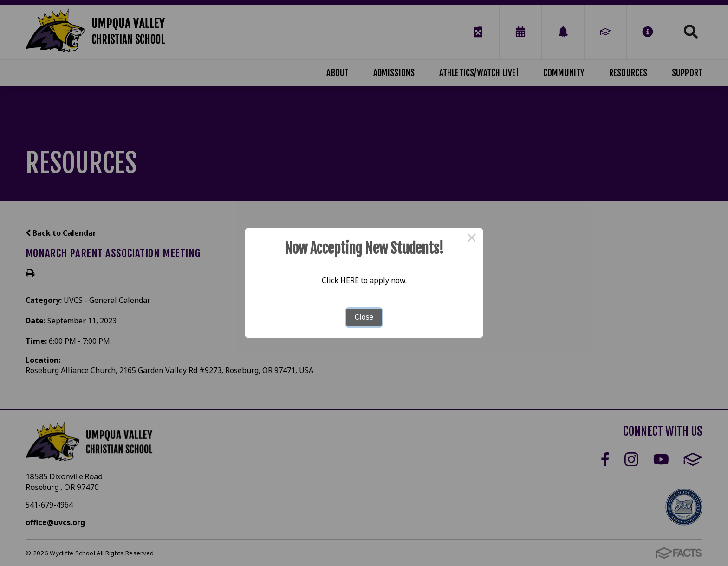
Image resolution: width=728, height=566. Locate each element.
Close (364, 317)
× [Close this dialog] (472, 239)
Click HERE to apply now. (364, 280)
